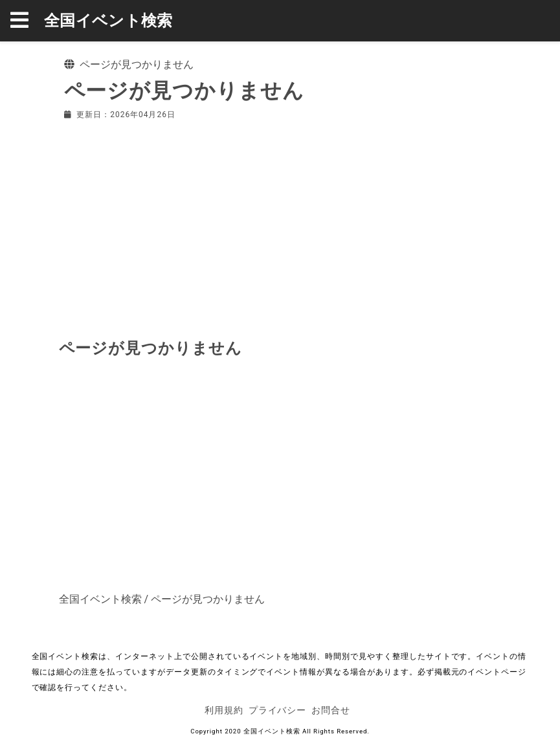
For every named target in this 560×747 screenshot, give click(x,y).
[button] (27, 21)
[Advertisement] (280, 227)
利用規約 (224, 710)
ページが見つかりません (208, 599)
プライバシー (278, 710)
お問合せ (331, 710)
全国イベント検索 (108, 21)
